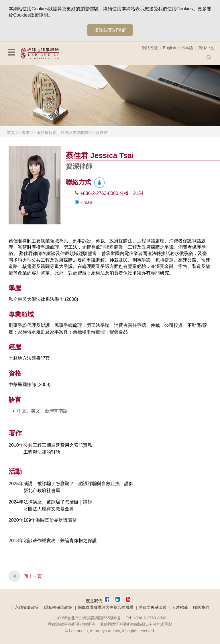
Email (86, 203)
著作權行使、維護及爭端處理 (63, 133)
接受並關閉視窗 (110, 30)
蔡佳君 (102, 133)
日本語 (187, 48)
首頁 (11, 133)
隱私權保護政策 (58, 607)
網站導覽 (150, 48)
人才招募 (180, 607)
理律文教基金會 (153, 607)
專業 (26, 133)
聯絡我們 (201, 607)
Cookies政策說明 (31, 15)
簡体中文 (206, 48)
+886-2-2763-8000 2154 (112, 193)
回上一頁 (33, 576)
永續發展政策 (27, 607)
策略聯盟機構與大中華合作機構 (105, 607)
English (170, 48)
